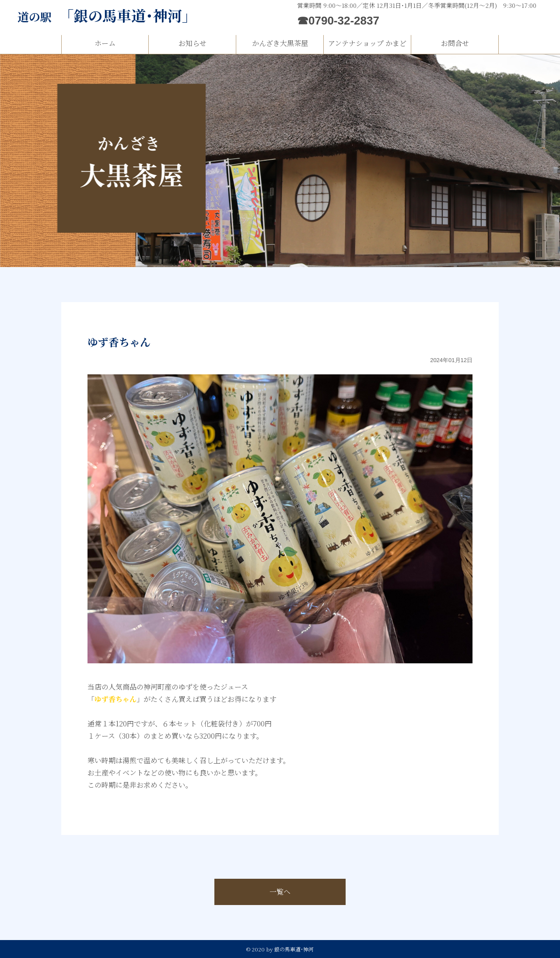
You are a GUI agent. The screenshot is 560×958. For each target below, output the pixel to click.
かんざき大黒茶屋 (280, 43)
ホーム (105, 43)
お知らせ (192, 43)
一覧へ (280, 892)
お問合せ (455, 43)
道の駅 (107, 16)
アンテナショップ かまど (367, 43)
